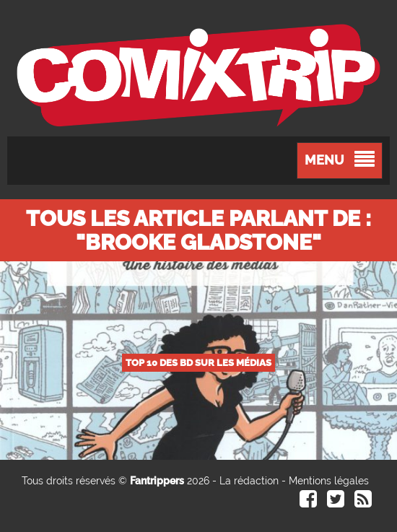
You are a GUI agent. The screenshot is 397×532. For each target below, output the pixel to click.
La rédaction (249, 481)
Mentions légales (329, 481)
